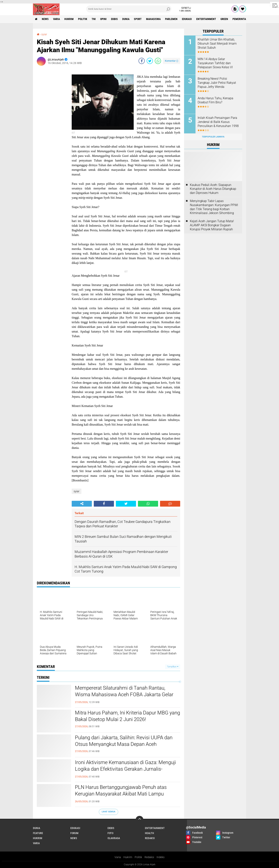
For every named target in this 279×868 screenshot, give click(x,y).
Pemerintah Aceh (243, 19)
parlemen (171, 19)
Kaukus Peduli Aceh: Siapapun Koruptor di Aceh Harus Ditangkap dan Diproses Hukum (213, 189)
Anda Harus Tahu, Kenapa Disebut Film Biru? (215, 100)
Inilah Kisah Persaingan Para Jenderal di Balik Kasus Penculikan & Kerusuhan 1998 (218, 122)
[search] (129, 9)
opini (103, 19)
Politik (138, 857)
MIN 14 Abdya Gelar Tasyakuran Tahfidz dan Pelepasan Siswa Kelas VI (215, 63)
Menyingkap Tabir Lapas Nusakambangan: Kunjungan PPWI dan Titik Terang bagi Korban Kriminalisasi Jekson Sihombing (214, 207)
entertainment (206, 19)
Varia (118, 857)
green (224, 19)
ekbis (114, 19)
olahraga (114, 838)
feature (38, 833)
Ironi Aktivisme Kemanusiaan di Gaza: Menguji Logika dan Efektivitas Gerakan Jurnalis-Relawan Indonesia (125, 769)
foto (110, 833)
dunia (126, 19)
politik (83, 19)
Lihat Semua (108, 812)
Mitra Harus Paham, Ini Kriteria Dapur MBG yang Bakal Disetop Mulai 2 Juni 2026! (127, 716)
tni (94, 19)
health (149, 833)
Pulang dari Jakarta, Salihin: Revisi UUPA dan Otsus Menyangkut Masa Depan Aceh (124, 741)
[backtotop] (139, 820)
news (45, 19)
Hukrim (128, 857)
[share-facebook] (142, 61)
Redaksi (149, 857)
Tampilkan (173, 667)
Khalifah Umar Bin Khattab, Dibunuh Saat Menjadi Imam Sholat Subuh (217, 44)
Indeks (161, 857)
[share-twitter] (150, 61)
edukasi (187, 19)
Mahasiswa (153, 19)
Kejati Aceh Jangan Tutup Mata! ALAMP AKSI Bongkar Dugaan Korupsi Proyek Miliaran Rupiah (212, 225)
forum (74, 833)
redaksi (150, 838)
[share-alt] (82, 504)
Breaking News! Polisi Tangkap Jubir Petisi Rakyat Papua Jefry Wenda (217, 83)
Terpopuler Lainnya (213, 137)
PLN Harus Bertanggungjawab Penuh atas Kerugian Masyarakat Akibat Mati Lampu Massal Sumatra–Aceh (121, 794)
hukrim (69, 19)
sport (138, 19)
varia (56, 19)
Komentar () (172, 61)
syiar (44, 34)
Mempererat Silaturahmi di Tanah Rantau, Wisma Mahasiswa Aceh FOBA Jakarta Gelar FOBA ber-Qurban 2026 (124, 694)
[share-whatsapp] (158, 61)
